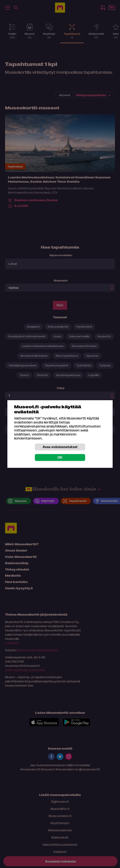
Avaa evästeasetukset (60, 447)
